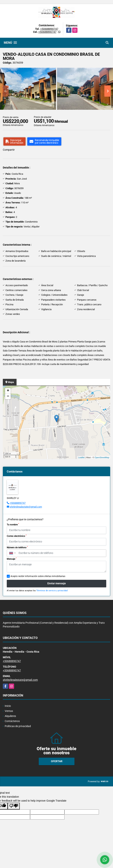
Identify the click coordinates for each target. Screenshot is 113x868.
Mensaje (12, 559)
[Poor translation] (14, 806)
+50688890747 (49, 29)
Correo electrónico (17, 536)
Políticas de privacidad (18, 726)
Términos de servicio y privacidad (52, 591)
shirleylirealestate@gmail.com (26, 507)
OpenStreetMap (102, 457)
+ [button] (8, 391)
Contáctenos (12, 721)
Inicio (8, 706)
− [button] (8, 396)
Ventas (9, 711)
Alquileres (10, 716)
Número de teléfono (17, 547)
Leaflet (81, 457)
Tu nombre (13, 524)
